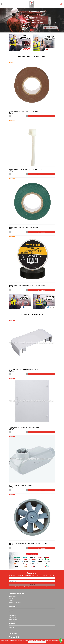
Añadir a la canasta (42, 116)
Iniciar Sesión (12, 627)
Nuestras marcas (12, 617)
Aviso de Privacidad (13, 621)
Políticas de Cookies (41, 642)
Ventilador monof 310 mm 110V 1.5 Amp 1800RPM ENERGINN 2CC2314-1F (28, 543)
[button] (5, 20)
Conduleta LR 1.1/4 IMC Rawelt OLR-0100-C (20, 485)
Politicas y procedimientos (14, 619)
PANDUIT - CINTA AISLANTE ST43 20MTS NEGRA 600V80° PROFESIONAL (27, 285)
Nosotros (11, 614)
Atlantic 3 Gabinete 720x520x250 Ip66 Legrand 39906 (24, 427)
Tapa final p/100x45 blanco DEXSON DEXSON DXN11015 (23, 369)
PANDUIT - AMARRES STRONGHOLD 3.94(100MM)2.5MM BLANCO (25, 169)
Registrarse (11, 629)
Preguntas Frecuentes (14, 610)
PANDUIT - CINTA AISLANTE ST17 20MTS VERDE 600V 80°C (24, 227)
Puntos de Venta (12, 616)
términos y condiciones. (44, 587)
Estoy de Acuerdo (32, 642)
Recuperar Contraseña (14, 631)
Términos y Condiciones (14, 612)
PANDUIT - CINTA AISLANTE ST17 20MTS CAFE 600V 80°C (23, 111)
